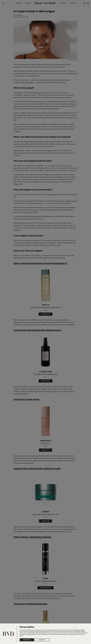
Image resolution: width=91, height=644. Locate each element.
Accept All (27, 640)
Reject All (43, 640)
